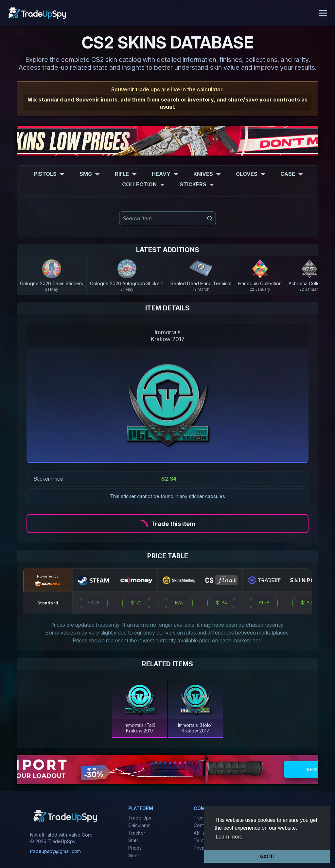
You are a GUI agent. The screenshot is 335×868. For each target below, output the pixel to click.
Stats (133, 840)
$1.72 (136, 603)
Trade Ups (140, 818)
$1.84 (221, 603)
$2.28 (94, 603)
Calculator (139, 825)
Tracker (137, 833)
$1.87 (307, 603)
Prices (135, 848)
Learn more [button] (229, 837)
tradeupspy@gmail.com (55, 851)
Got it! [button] (267, 856)
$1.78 (264, 603)
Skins (134, 855)
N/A (179, 603)
